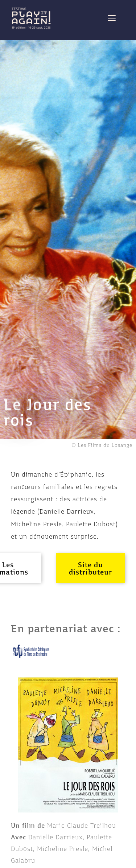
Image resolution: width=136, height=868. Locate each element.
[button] (90, 568)
